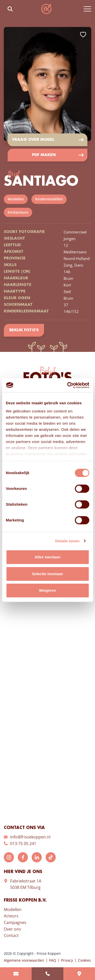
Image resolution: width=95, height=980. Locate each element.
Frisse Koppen (46, 9)
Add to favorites (83, 35)
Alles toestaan (48, 557)
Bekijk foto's (24, 330)
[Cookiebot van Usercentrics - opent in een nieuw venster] (68, 385)
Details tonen (67, 541)
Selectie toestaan (48, 574)
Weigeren (48, 590)
